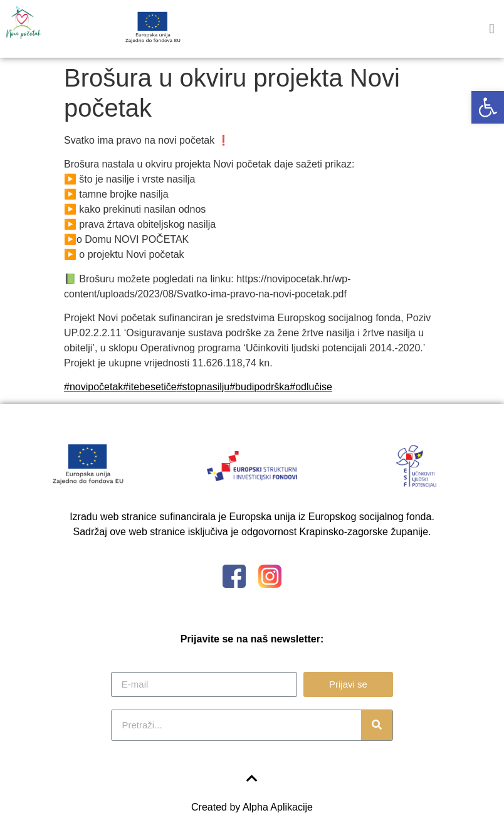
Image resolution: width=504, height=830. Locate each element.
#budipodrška (260, 387)
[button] (488, 107)
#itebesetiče (150, 387)
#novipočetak (93, 387)
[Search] (377, 725)
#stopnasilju (203, 387)
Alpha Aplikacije (278, 807)
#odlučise (311, 387)
